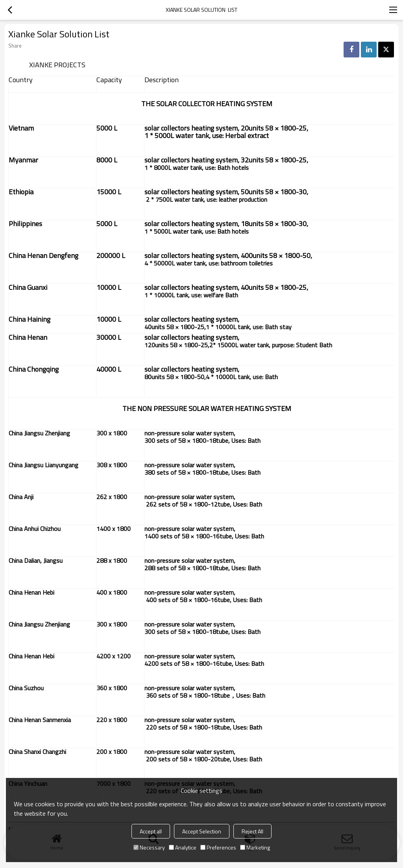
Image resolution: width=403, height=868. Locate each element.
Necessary (149, 847)
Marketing (255, 847)
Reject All (252, 831)
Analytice (183, 847)
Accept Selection (202, 831)
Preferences (218, 847)
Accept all (151, 831)
